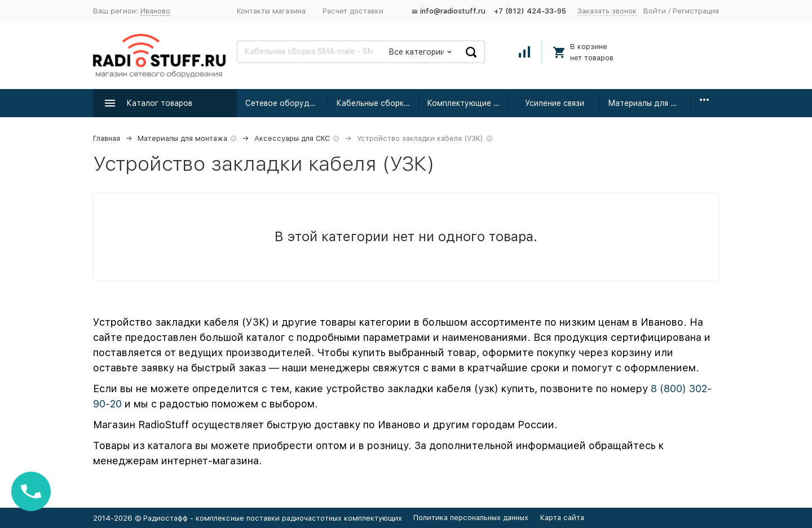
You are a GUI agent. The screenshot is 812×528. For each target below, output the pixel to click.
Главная (107, 138)
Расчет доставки (353, 11)
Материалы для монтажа (649, 103)
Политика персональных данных (471, 518)
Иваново (155, 11)
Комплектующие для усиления (468, 103)
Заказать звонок (607, 11)
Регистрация (696, 11)
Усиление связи (555, 103)
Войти (655, 11)
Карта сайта (562, 518)
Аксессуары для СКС (292, 138)
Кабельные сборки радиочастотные (378, 103)
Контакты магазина (271, 11)
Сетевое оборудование (287, 103)
